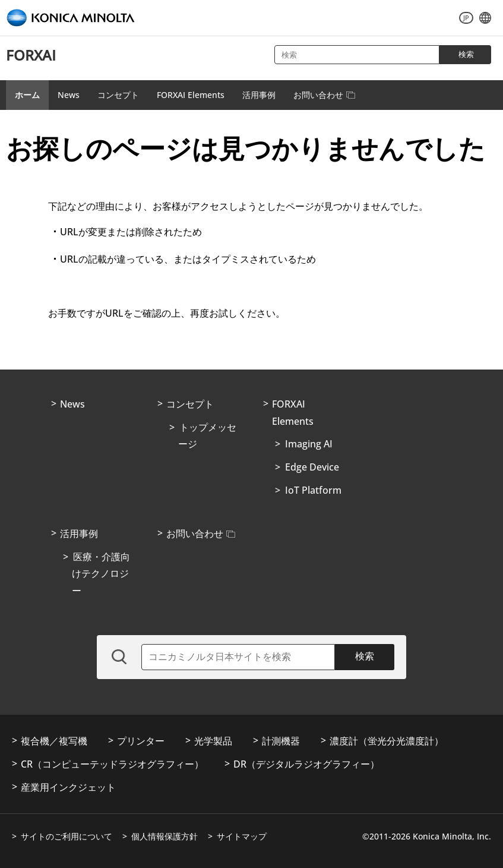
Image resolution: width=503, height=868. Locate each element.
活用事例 (259, 95)
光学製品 (213, 741)
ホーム (27, 95)
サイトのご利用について (67, 836)
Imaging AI (309, 444)
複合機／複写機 (54, 741)
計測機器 (281, 741)
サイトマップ (242, 836)
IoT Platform (313, 490)
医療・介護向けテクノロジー (101, 574)
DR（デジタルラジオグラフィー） (306, 764)
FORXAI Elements (191, 95)
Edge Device (312, 467)
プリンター (141, 741)
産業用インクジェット (68, 787)
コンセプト (118, 95)
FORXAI (31, 55)
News (69, 95)
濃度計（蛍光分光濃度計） (387, 741)
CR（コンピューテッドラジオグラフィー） (112, 764)
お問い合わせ (324, 95)
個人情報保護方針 (164, 836)
